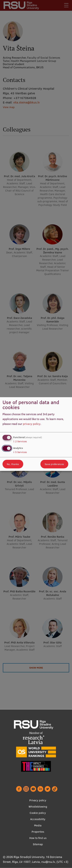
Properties (38, 832)
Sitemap (38, 844)
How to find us (38, 838)
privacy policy (32, 424)
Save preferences (54, 464)
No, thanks (13, 464)
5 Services (20, 452)
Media (38, 825)
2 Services (20, 441)
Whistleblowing (38, 807)
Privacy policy (38, 800)
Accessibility (38, 819)
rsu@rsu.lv (48, 862)
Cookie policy (38, 813)
